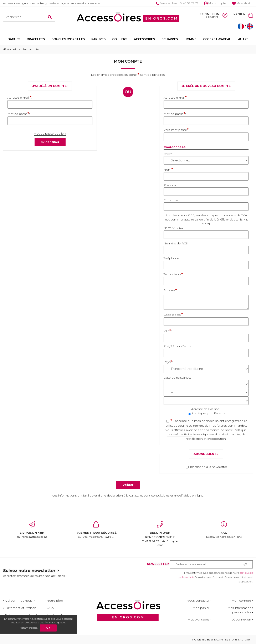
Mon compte (215, 3)
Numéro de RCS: (176, 243)
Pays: (168, 362)
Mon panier (201, 608)
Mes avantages (198, 619)
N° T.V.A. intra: (173, 228)
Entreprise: (171, 200)
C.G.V (50, 608)
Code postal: (174, 315)
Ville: (168, 331)
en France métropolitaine (32, 530)
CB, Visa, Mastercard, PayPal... (96, 530)
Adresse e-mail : (20, 97)
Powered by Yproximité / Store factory (221, 640)
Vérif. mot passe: (176, 130)
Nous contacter (198, 601)
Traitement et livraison (21, 608)
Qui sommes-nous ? (20, 601)
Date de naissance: (177, 378)
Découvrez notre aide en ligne (224, 530)
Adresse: (171, 290)
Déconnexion (241, 619)
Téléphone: (172, 258)
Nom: (169, 169)
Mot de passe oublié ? (50, 134)
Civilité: (168, 154)
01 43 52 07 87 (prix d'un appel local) (160, 534)
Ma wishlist (241, 3)
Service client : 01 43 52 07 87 (177, 3)
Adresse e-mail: (175, 97)
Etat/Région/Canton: (178, 346)
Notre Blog (55, 601)
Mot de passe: (19, 114)
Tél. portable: (174, 274)
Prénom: (170, 185)
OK (48, 628)
